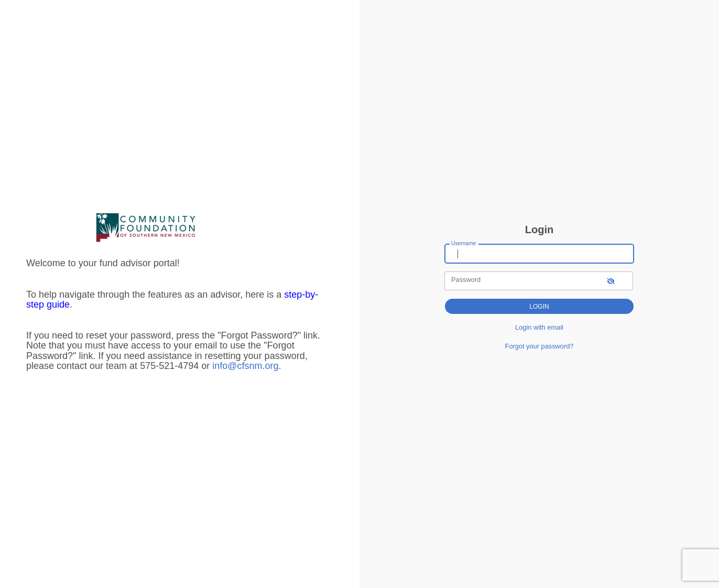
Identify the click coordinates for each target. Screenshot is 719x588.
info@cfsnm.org (245, 366)
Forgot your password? (540, 346)
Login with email (539, 327)
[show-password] (611, 281)
